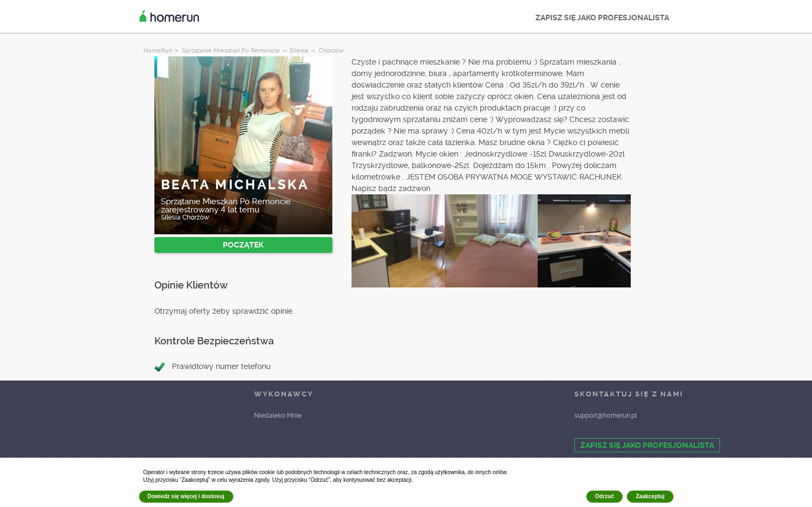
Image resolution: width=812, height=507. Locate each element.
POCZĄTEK (243, 245)
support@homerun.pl (606, 416)
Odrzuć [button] (604, 496)
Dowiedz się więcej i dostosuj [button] (186, 496)
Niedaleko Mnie (278, 416)
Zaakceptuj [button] (650, 496)
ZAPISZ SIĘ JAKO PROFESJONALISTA (602, 18)
